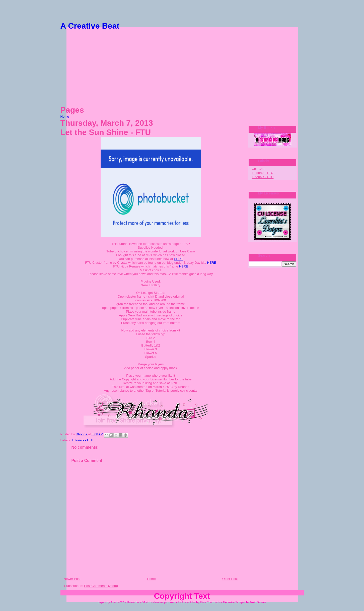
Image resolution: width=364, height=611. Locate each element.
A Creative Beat (90, 26)
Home (65, 117)
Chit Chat (259, 169)
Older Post (230, 579)
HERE (178, 259)
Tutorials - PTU (263, 177)
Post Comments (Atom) (101, 586)
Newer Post (72, 579)
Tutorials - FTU (83, 440)
